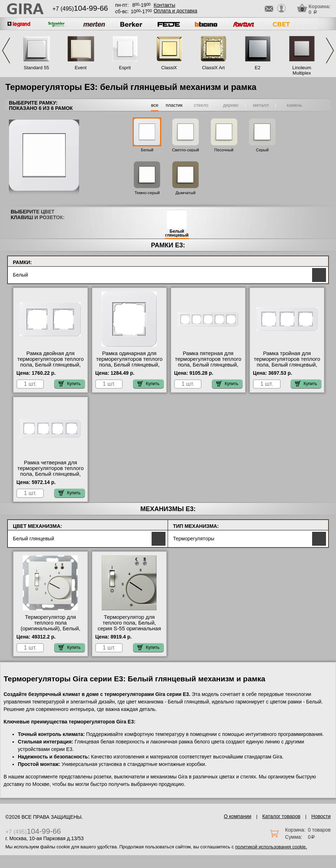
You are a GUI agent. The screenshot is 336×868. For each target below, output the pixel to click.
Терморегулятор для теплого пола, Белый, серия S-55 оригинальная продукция (129, 626)
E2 (258, 68)
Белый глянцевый (177, 233)
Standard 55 (37, 68)
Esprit (125, 68)
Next (330, 51)
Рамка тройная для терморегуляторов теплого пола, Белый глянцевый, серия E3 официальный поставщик (287, 365)
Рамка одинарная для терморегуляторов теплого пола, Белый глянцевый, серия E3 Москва (129, 362)
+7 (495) (80, 9)
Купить (70, 384)
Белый (147, 150)
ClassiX (169, 68)
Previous (6, 51)
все (155, 105)
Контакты (164, 5)
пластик (174, 105)
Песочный (224, 150)
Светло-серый (185, 150)
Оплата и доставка (175, 11)
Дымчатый (185, 193)
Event (80, 68)
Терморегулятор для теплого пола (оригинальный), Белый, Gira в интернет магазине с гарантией (50, 629)
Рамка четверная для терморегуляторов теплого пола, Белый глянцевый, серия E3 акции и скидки (50, 471)
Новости (321, 816)
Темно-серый (147, 193)
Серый (262, 150)
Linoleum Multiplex (302, 70)
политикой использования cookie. (271, 847)
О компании (237, 816)
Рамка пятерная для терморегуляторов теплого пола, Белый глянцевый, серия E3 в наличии (208, 362)
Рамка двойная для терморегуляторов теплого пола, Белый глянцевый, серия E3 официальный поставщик (50, 365)
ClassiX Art (213, 68)
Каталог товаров (281, 816)
